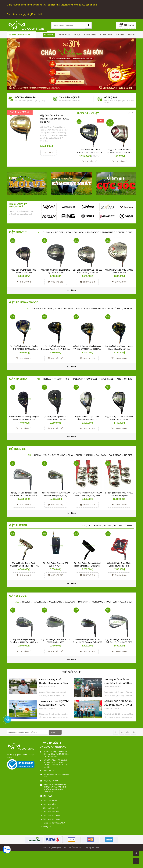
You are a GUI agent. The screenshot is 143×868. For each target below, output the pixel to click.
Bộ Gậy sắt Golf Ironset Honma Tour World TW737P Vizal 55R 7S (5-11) (24, 496)
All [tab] (29, 309)
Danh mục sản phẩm (20, 35)
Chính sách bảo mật (50, 808)
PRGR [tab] (129, 525)
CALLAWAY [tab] (101, 455)
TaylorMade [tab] (108, 232)
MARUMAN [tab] (83, 602)
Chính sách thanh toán (51, 819)
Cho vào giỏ (90, 162)
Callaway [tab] (79, 232)
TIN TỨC (77, 35)
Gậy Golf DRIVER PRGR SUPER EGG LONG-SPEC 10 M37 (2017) (90, 152)
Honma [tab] (108, 525)
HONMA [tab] (48, 232)
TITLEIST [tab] (128, 455)
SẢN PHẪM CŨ (106, 35)
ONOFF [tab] (121, 232)
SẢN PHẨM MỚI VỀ (20, 112)
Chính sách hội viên (50, 801)
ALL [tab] (40, 232)
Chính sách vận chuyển (52, 816)
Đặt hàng (48, 153)
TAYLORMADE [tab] (59, 455)
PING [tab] (119, 309)
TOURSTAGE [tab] (115, 455)
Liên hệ (131, 35)
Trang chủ (49, 35)
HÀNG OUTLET (64, 35)
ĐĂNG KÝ (55, 732)
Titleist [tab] (59, 232)
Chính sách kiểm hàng (51, 812)
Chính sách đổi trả (50, 804)
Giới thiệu (120, 35)
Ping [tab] (130, 232)
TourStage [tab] (93, 232)
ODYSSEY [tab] (119, 525)
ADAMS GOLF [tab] (126, 602)
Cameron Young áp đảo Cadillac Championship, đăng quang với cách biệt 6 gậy (54, 683)
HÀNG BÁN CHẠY (87, 113)
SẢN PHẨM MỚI (90, 35)
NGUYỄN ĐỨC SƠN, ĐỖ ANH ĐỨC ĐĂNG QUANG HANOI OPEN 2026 (119, 705)
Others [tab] (128, 309)
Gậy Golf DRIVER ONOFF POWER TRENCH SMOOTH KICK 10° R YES (120, 152)
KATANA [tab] (89, 455)
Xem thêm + (71, 367)
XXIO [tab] (68, 232)
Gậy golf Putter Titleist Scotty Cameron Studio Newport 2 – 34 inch (24, 566)
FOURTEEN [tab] (111, 602)
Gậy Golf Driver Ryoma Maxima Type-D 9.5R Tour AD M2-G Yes (55, 119)
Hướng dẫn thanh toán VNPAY (54, 823)
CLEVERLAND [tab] (56, 602)
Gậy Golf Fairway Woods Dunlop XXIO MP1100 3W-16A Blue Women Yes (24, 349)
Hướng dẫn (47, 827)
